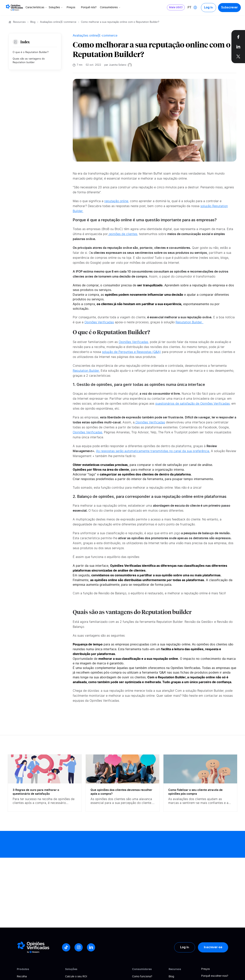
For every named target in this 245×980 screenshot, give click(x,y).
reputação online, (117, 201)
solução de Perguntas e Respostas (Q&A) (131, 352)
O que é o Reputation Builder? (31, 52)
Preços (71, 7)
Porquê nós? (89, 7)
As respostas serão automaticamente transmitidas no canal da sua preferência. (153, 451)
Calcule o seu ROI (76, 977)
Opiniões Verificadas (99, 322)
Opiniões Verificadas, (134, 342)
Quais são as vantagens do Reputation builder (29, 61)
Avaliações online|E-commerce (58, 22)
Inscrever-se (213, 947)
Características (36, 7)
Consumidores (110, 7)
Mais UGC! (176, 7)
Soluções (56, 7)
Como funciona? (142, 977)
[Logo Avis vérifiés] (14, 7)
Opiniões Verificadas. (186, 668)
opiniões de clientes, (123, 234)
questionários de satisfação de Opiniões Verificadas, (193, 404)
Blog (33, 22)
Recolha (22, 977)
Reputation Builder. (189, 322)
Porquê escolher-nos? (215, 976)
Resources (19, 22)
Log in (209, 7)
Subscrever (229, 7)
